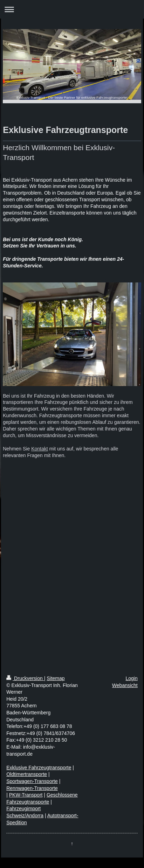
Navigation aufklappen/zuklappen (72, 9)
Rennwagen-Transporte (32, 788)
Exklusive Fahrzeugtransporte (39, 768)
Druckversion (25, 678)
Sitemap (56, 678)
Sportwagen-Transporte (32, 781)
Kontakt (39, 449)
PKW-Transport (26, 795)
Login (132, 678)
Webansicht (125, 685)
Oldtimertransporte (27, 774)
